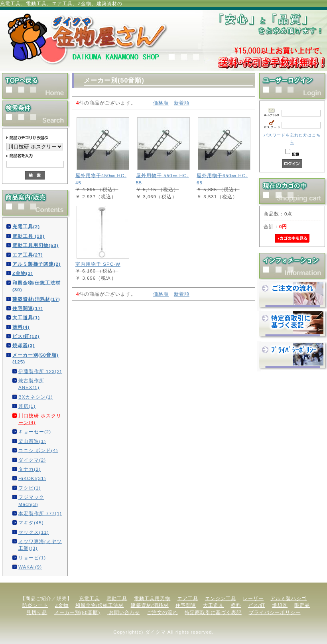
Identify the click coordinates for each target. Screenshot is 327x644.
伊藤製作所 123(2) (40, 371)
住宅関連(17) (28, 308)
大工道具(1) (26, 317)
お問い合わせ (124, 612)
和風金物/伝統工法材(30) (36, 286)
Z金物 (62, 605)
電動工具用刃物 (152, 598)
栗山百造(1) (32, 441)
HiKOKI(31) (32, 478)
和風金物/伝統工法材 (99, 605)
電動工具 (117, 598)
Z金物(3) (23, 273)
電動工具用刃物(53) (35, 245)
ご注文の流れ (162, 612)
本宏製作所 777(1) (40, 513)
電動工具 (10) (29, 236)
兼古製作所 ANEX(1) (31, 384)
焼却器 (280, 605)
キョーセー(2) (35, 432)
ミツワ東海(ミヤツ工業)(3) (40, 545)
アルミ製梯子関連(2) (36, 264)
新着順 (182, 103)
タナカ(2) (30, 469)
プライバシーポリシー (275, 612)
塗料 (236, 605)
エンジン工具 (221, 598)
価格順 (161, 103)
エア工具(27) (28, 255)
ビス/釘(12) (26, 336)
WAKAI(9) (30, 567)
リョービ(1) (32, 558)
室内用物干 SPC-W (98, 264)
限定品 (302, 605)
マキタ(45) (31, 523)
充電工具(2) (26, 226)
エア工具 (188, 598)
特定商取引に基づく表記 (213, 612)
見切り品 (37, 612)
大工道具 (213, 605)
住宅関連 (186, 605)
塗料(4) (21, 327)
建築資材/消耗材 (150, 605)
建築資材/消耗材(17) (36, 299)
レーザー (253, 598)
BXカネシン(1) (36, 397)
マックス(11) (34, 532)
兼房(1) (27, 406)
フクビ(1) (30, 488)
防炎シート (35, 605)
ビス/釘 (257, 605)
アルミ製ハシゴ (289, 598)
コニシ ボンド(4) (38, 450)
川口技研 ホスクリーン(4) (40, 419)
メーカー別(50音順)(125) (35, 358)
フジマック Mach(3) (31, 500)
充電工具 (89, 598)
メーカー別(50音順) (77, 612)
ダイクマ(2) (32, 460)
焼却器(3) (24, 345)
